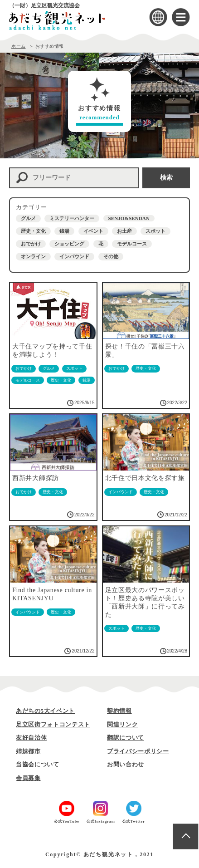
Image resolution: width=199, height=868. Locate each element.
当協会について (38, 764)
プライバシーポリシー (138, 751)
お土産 (124, 231)
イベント (93, 231)
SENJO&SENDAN (129, 218)
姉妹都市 (28, 751)
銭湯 (64, 231)
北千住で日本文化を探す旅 (145, 478)
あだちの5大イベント (45, 711)
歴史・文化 (33, 231)
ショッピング (69, 244)
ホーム (19, 46)
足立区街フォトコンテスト (53, 724)
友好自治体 (31, 738)
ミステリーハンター (72, 218)
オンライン (33, 256)
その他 (111, 256)
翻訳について (126, 738)
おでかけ (31, 244)
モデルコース (132, 244)
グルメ (28, 218)
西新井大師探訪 (36, 478)
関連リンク (122, 724)
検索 (166, 178)
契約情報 (119, 711)
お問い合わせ (126, 764)
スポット (155, 231)
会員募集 (28, 778)
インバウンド (74, 256)
